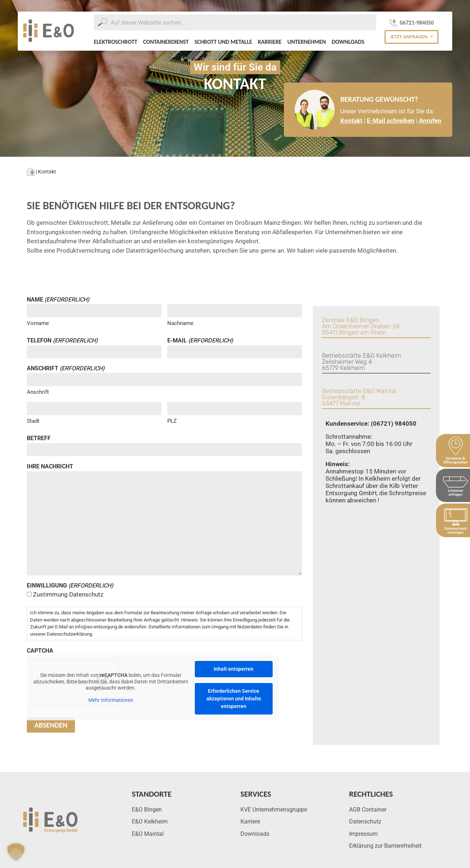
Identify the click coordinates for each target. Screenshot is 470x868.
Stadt (33, 421)
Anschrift (38, 392)
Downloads (348, 42)
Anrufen (430, 121)
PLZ (172, 421)
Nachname (180, 323)
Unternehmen (307, 42)
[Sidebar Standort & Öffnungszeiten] (453, 451)
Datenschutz (365, 821)
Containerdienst (166, 42)
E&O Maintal (148, 834)
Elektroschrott (116, 42)
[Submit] (102, 22)
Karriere (270, 42)
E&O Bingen (147, 810)
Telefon (62, 341)
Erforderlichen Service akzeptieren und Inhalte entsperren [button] (234, 699)
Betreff (39, 438)
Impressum (363, 834)
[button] (411, 37)
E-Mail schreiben (391, 121)
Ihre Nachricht (50, 466)
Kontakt (351, 121)
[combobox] (235, 22)
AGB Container (368, 810)
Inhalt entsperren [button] (234, 669)
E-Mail (200, 341)
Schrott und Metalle (223, 42)
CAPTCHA (40, 651)
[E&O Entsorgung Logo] (49, 31)
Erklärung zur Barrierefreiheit (385, 846)
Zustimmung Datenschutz (68, 594)
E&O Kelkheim (150, 821)
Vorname (38, 323)
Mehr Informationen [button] (111, 700)
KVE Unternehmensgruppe (274, 810)
